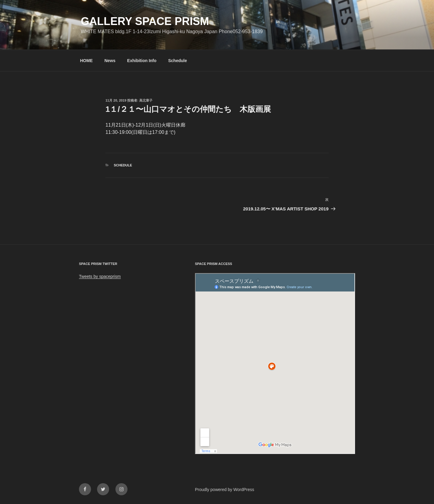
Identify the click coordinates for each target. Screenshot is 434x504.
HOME (86, 61)
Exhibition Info (142, 61)
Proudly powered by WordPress (225, 490)
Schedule (178, 61)
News (110, 61)
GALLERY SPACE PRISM (145, 21)
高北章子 (146, 100)
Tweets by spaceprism (100, 276)
